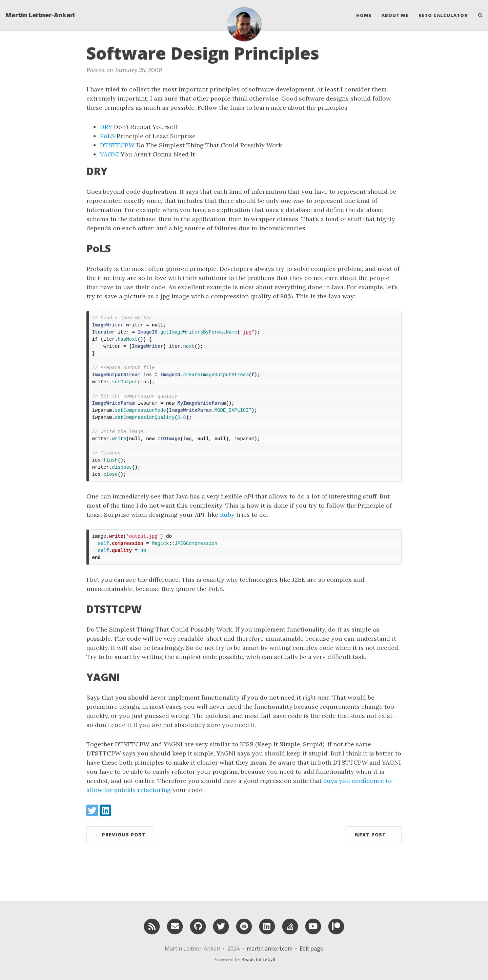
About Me (395, 15)
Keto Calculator (443, 15)
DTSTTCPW (117, 145)
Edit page (311, 949)
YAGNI (109, 154)
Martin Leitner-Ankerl (40, 15)
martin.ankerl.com (270, 949)
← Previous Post (120, 835)
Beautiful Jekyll (258, 959)
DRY (106, 127)
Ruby (227, 515)
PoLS (107, 136)
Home (364, 15)
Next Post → (374, 835)
